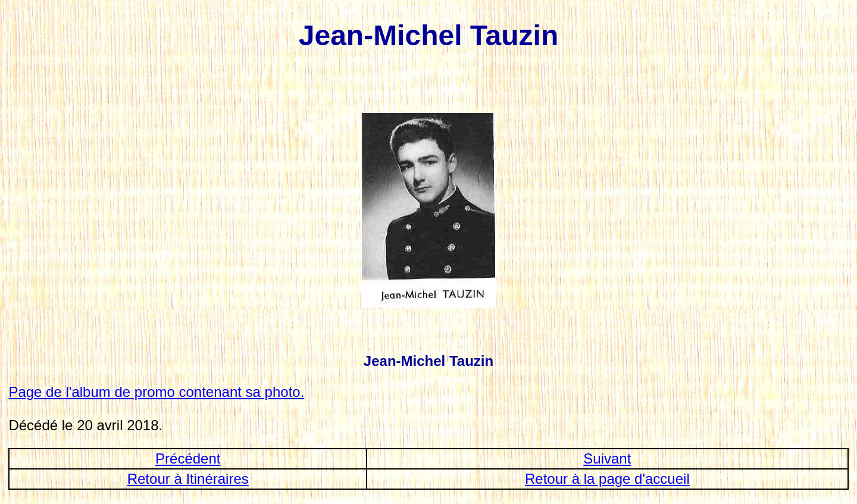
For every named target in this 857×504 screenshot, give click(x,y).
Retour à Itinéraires (188, 479)
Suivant (607, 458)
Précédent (188, 458)
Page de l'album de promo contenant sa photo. (156, 392)
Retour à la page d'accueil (607, 479)
